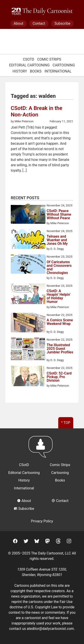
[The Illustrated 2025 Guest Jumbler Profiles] (28, 350)
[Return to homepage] (42, 449)
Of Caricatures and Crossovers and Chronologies (59, 267)
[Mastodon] (47, 542)
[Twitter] (26, 542)
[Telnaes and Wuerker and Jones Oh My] (28, 240)
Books (36, 71)
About (18, 23)
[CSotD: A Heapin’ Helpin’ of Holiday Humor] (28, 295)
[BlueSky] (37, 542)
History (20, 71)
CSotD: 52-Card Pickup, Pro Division (59, 377)
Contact (39, 23)
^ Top (66, 423)
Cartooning (64, 65)
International (58, 71)
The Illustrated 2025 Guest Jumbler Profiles (60, 349)
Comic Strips (49, 59)
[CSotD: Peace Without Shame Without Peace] (28, 214)
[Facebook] (15, 542)
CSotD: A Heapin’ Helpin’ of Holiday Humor (58, 296)
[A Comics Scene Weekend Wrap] (28, 323)
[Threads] (58, 542)
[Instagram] (69, 542)
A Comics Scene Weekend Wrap (60, 322)
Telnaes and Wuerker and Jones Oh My (57, 240)
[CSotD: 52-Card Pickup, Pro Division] (28, 377)
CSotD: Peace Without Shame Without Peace (59, 215)
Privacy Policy (42, 521)
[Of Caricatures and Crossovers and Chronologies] (28, 265)
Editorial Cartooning (29, 65)
